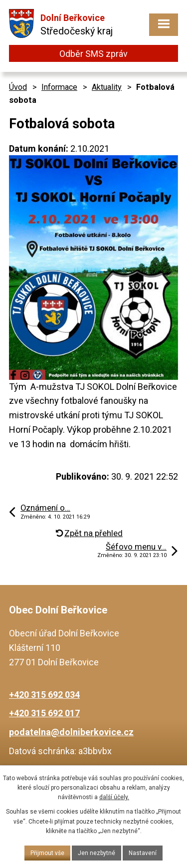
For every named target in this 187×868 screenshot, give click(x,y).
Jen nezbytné (96, 853)
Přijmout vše (47, 853)
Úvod (18, 87)
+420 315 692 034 (44, 695)
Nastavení (143, 853)
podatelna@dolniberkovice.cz (71, 732)
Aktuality (107, 87)
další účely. (114, 797)
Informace (59, 87)
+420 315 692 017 (44, 713)
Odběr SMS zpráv (93, 54)
